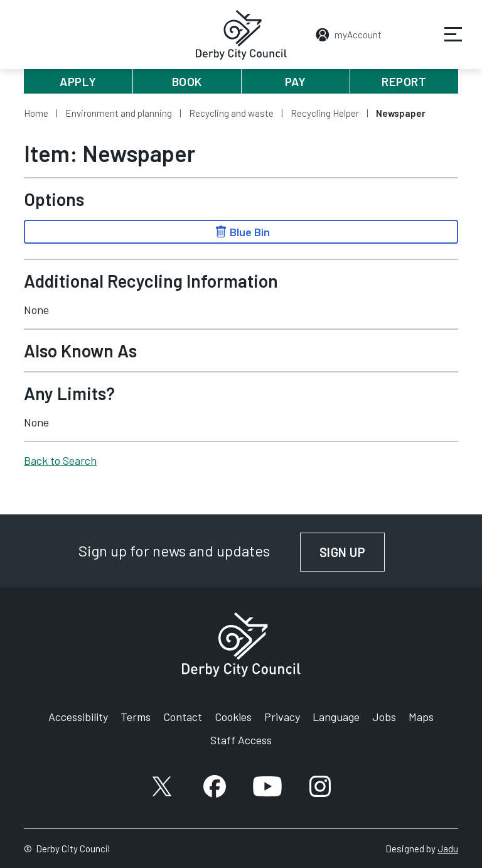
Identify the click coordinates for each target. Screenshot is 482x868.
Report (404, 81)
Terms (136, 717)
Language (336, 717)
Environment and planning (119, 113)
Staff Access (241, 740)
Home (36, 113)
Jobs (384, 717)
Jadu (448, 849)
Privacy (282, 717)
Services (445, 43)
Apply (78, 81)
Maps (421, 717)
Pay (296, 81)
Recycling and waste (231, 113)
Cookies (233, 717)
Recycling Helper (325, 113)
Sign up (352, 552)
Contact (183, 717)
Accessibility (78, 717)
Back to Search (60, 460)
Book (187, 81)
